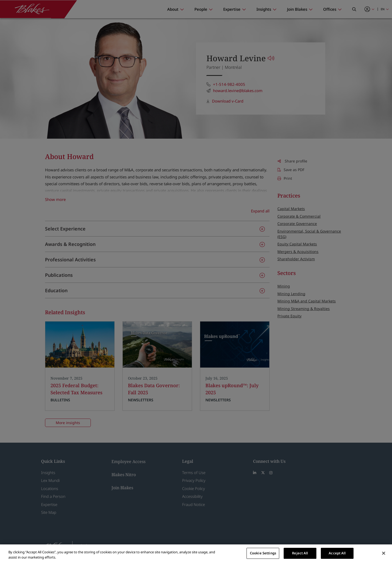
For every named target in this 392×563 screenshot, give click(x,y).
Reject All (300, 553)
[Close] (384, 553)
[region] (196, 554)
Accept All (337, 553)
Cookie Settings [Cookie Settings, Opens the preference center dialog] (263, 553)
